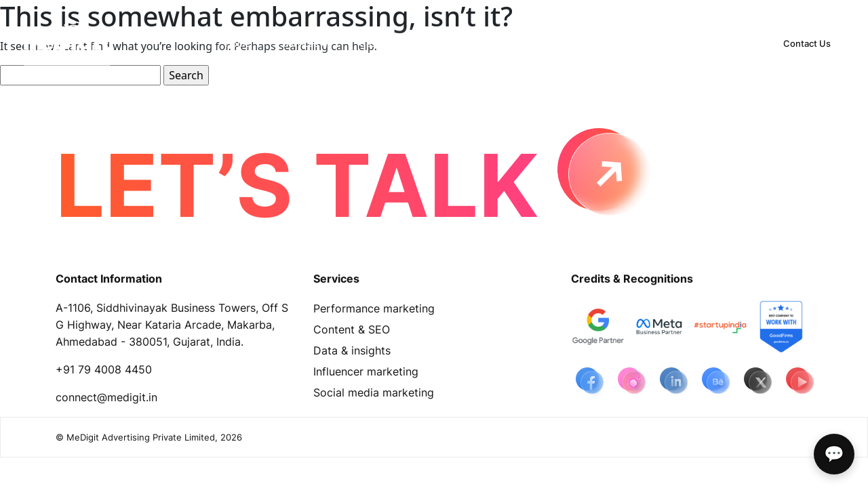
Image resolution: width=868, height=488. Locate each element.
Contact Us (807, 43)
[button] (305, 43)
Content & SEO (352, 329)
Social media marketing (374, 392)
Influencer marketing (366, 371)
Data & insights (352, 350)
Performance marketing (374, 308)
